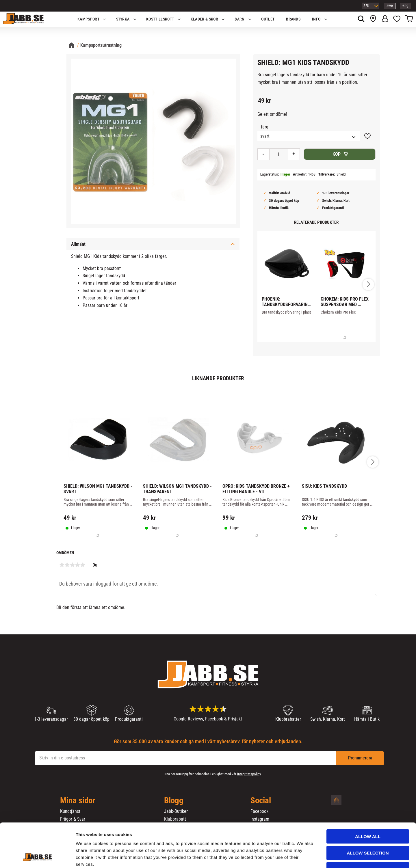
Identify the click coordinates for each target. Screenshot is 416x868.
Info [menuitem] (316, 19)
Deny (368, 831)
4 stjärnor (77, 565)
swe (390, 6)
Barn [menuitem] (239, 19)
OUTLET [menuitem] (268, 19)
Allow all (368, 799)
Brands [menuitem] (293, 19)
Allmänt (78, 244)
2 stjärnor (67, 565)
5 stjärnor (83, 565)
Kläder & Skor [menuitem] (204, 19)
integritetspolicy (249, 774)
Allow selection (368, 815)
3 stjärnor (72, 565)
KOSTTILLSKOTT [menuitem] (160, 19)
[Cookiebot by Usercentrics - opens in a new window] (37, 857)
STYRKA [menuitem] (123, 19)
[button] (397, 19)
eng (405, 6)
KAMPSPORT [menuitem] (88, 19)
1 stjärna (62, 565)
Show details (303, 857)
